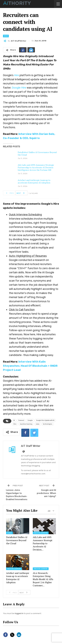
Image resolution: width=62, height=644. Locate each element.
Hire (16, 75)
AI (14, 420)
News (6, 36)
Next (21, 193)
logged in (19, 613)
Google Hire (19, 88)
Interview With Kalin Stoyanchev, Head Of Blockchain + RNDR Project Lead (30, 366)
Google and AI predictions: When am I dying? (46, 493)
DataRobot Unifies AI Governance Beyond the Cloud (37, 153)
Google (30, 420)
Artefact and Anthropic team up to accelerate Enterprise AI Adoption (34, 181)
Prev (9, 193)
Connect (21, 420)
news (38, 424)
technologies (48, 424)
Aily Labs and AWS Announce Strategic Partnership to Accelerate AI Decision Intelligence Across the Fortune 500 (36, 167)
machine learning (26, 424)
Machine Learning (41, 533)
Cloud (9, 533)
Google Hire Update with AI (45, 420)
